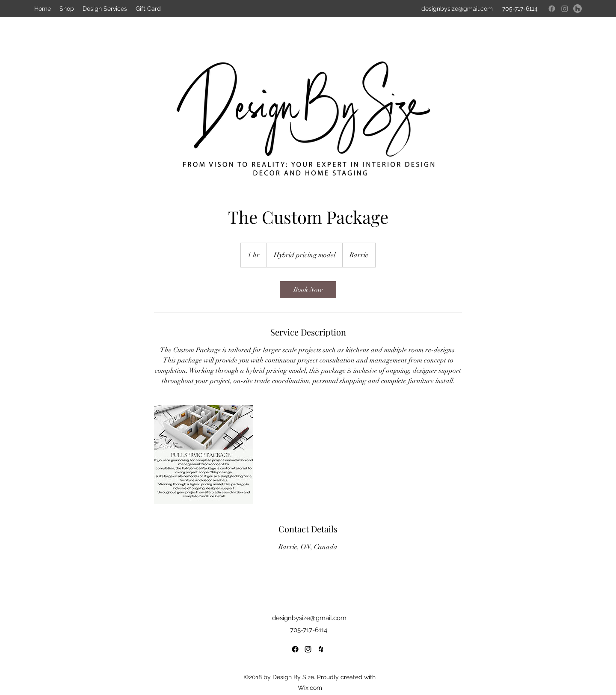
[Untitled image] (204, 454)
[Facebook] (552, 9)
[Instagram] (565, 9)
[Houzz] (577, 9)
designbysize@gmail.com (309, 618)
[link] (308, 290)
